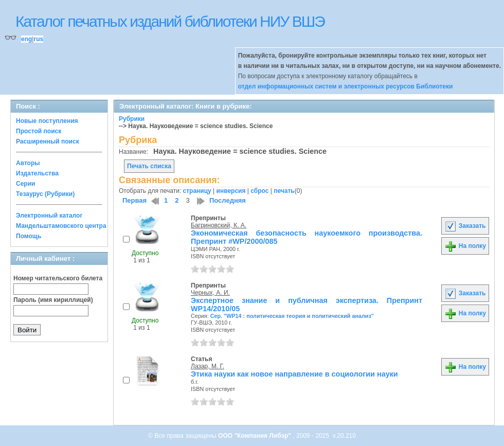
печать (284, 191)
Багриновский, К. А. (219, 225)
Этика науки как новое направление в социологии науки (294, 374)
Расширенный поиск (48, 141)
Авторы (28, 163)
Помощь (29, 236)
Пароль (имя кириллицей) (53, 300)
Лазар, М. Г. (208, 366)
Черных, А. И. (210, 293)
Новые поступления (47, 121)
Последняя (228, 200)
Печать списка (149, 166)
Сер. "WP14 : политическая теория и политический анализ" (292, 316)
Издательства (37, 173)
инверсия (231, 191)
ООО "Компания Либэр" (255, 436)
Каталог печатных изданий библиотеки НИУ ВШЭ (170, 21)
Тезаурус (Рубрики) (45, 194)
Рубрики (132, 119)
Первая (134, 200)
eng (26, 39)
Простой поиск (39, 131)
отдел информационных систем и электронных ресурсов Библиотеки (346, 86)
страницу (197, 191)
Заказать (465, 226)
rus (38, 39)
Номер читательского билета (58, 278)
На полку (465, 246)
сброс (259, 191)
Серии (25, 184)
